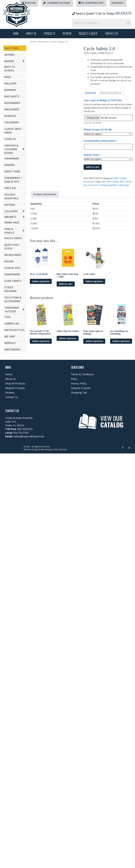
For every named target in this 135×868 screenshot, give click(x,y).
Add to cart (93, 167)
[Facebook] (123, 448)
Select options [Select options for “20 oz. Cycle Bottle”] (41, 281)
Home (16, 33)
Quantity (90, 93)
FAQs (74, 379)
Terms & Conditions (82, 374)
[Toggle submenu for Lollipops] (23, 211)
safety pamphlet (108, 185)
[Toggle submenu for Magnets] (23, 217)
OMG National (60, 449)
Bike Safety (120, 178)
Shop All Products (15, 383)
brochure (93, 185)
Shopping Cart (79, 393)
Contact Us (112, 33)
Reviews (67, 33)
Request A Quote (88, 33)
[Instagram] (129, 448)
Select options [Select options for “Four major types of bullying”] (94, 341)
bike (104, 181)
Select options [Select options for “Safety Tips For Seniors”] (68, 338)
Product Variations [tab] (45, 194)
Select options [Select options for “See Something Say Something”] (121, 341)
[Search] (128, 23)
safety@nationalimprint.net (28, 436)
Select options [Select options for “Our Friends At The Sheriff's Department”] (41, 341)
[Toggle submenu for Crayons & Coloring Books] (23, 149)
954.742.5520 (21, 433)
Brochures (44, 42)
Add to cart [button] (66, 284)
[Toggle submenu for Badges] (23, 61)
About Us (31, 33)
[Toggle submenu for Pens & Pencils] (23, 231)
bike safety (113, 181)
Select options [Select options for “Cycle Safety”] (94, 281)
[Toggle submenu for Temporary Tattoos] (23, 309)
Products (50, 33)
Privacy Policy (79, 383)
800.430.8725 (124, 13)
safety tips (124, 185)
